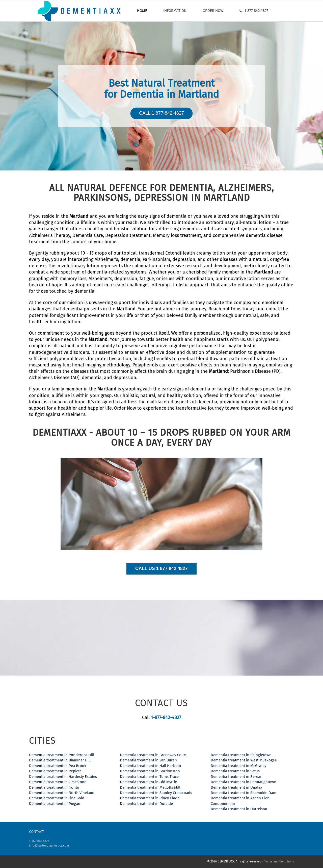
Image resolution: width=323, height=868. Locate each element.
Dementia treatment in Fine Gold (57, 798)
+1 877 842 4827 (39, 841)
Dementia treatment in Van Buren (148, 760)
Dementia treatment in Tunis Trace (149, 777)
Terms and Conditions (279, 861)
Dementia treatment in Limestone (58, 782)
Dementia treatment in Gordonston (150, 771)
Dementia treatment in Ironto (54, 787)
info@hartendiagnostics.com (49, 846)
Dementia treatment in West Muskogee (244, 760)
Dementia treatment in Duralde (146, 804)
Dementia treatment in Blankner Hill (60, 760)
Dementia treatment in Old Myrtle (148, 782)
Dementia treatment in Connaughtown (244, 782)
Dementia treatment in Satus (235, 771)
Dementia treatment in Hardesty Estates (63, 777)
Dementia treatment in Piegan (55, 804)
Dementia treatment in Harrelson (239, 809)
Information (175, 11)
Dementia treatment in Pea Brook (58, 766)
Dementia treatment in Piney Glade (150, 798)
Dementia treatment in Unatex (236, 787)
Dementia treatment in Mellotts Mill (150, 787)
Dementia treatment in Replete (55, 771)
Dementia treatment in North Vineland (62, 793)
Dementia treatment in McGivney (238, 766)
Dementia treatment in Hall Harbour (151, 766)
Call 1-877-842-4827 (161, 113)
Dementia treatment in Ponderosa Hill (61, 755)
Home (142, 11)
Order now (213, 11)
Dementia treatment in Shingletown (241, 755)
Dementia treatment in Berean (237, 777)
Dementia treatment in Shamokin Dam (244, 793)
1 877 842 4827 (254, 11)
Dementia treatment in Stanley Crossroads (156, 793)
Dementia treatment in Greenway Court (153, 755)
